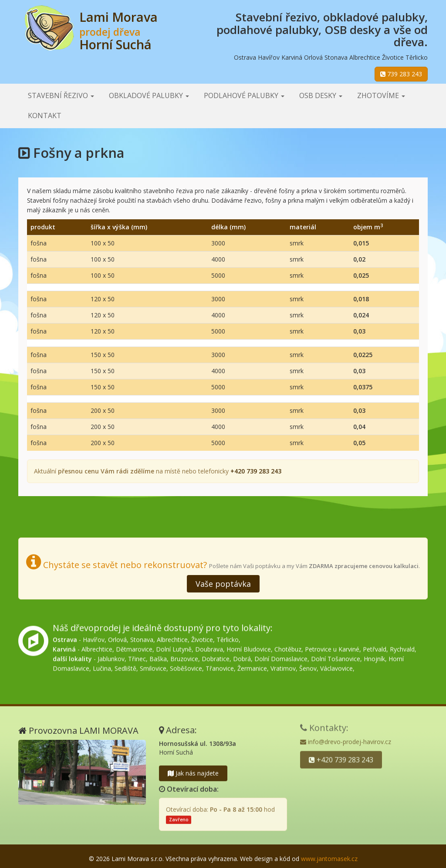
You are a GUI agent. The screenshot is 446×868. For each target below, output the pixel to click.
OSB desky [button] (321, 95)
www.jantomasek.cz (329, 859)
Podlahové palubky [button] (244, 95)
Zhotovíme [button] (381, 95)
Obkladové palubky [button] (149, 95)
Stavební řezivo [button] (61, 95)
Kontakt (45, 116)
